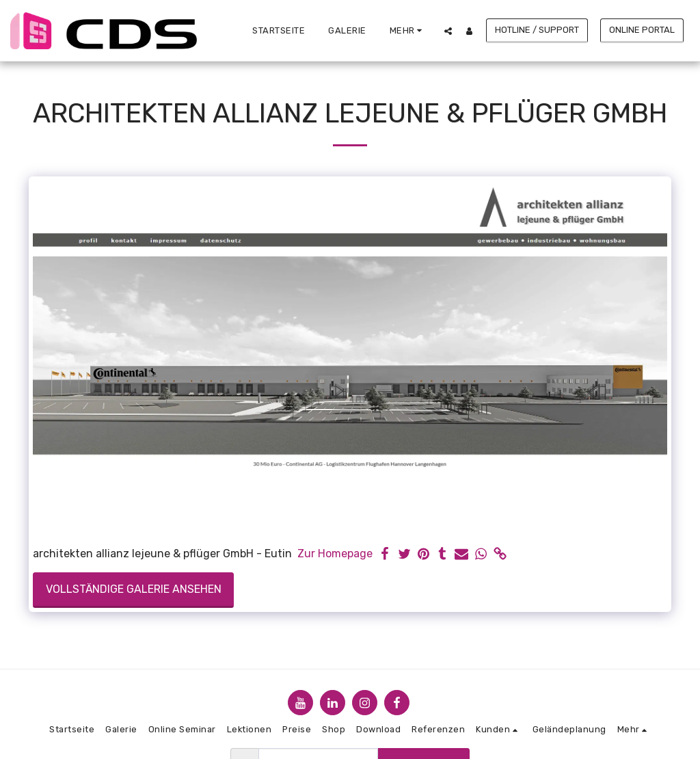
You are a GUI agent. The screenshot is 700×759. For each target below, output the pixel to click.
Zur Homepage (335, 554)
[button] (448, 31)
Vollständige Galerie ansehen (134, 589)
